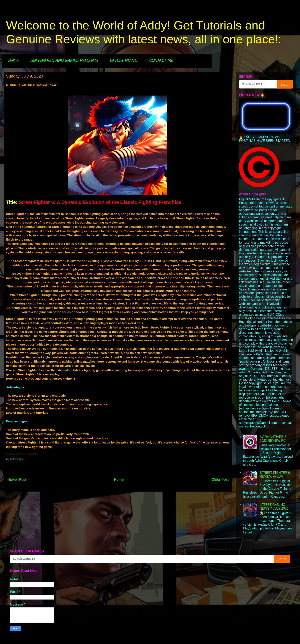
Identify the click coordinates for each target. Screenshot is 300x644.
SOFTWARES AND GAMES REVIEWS (64, 61)
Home (13, 61)
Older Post (220, 480)
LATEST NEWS (123, 61)
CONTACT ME (161, 61)
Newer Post (17, 480)
